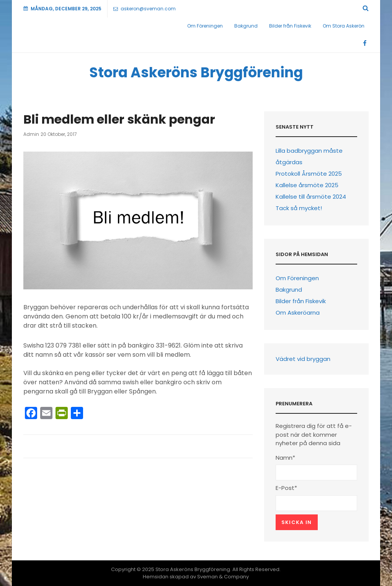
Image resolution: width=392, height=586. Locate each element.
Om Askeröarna (298, 313)
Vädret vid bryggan (303, 359)
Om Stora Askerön (344, 26)
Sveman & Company (223, 577)
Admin (31, 134)
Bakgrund (246, 26)
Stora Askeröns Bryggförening (196, 73)
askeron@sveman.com (145, 9)
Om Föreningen (205, 26)
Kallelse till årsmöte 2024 (311, 197)
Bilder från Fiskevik (290, 26)
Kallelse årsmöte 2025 (307, 185)
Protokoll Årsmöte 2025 (309, 174)
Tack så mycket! (299, 208)
